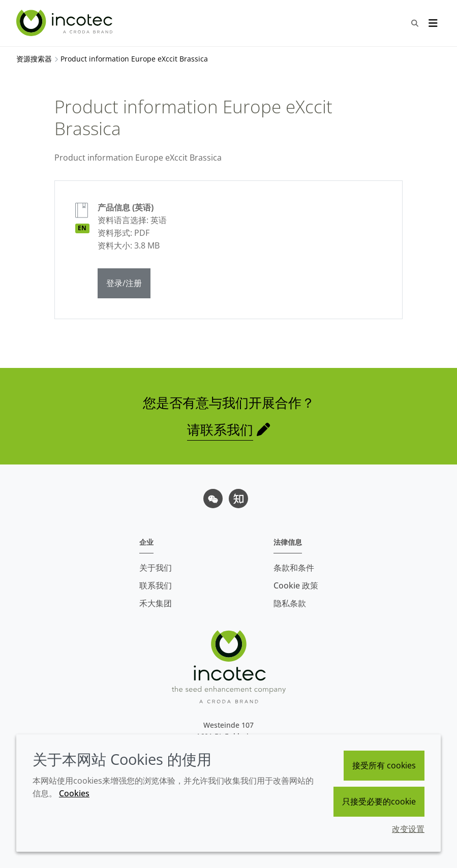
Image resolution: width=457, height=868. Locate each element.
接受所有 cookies (384, 765)
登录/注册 (124, 283)
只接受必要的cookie (379, 801)
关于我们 (156, 568)
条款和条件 (294, 568)
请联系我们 (220, 429)
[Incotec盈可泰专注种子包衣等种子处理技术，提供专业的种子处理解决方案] (66, 23)
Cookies (74, 793)
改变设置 (408, 829)
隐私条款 (290, 603)
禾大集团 (156, 603)
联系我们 (156, 585)
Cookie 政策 (296, 585)
